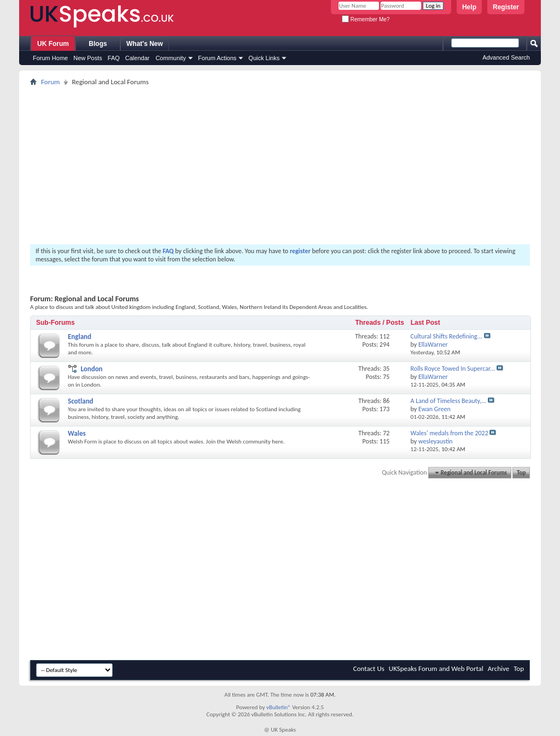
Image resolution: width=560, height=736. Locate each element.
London (91, 369)
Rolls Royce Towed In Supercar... (453, 369)
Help (469, 7)
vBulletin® (279, 707)
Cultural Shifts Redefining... (447, 336)
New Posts (88, 58)
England (80, 337)
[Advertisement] (280, 165)
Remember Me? (366, 19)
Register (506, 7)
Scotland (81, 401)
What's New (145, 44)
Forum (50, 82)
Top (521, 473)
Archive (498, 668)
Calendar (138, 58)
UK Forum (53, 44)
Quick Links (264, 58)
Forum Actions (217, 58)
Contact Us (369, 668)
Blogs (98, 44)
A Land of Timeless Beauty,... (449, 401)
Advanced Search (506, 57)
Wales (77, 433)
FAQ (114, 58)
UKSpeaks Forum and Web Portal (436, 668)
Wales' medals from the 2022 (450, 433)
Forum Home (50, 58)
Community (171, 58)
